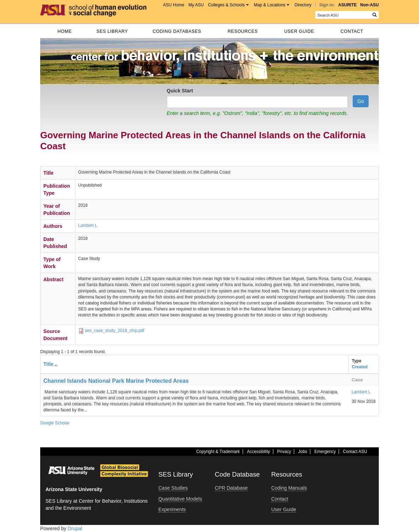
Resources (242, 31)
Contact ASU (355, 452)
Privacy (284, 452)
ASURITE (348, 5)
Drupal (75, 528)
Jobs (303, 452)
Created (360, 367)
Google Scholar (55, 423)
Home (65, 31)
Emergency (325, 452)
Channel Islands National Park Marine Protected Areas (116, 381)
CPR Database (231, 488)
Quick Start (180, 91)
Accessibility (258, 452)
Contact (352, 31)
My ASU (196, 5)
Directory (303, 5)
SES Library (112, 31)
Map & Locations (270, 5)
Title (51, 364)
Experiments (172, 509)
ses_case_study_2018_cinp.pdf (115, 331)
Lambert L (88, 225)
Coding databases (177, 31)
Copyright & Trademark (218, 452)
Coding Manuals (289, 488)
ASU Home (174, 5)
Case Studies (173, 488)
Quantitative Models (180, 499)
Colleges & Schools (226, 5)
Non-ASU (369, 5)
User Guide (299, 31)
